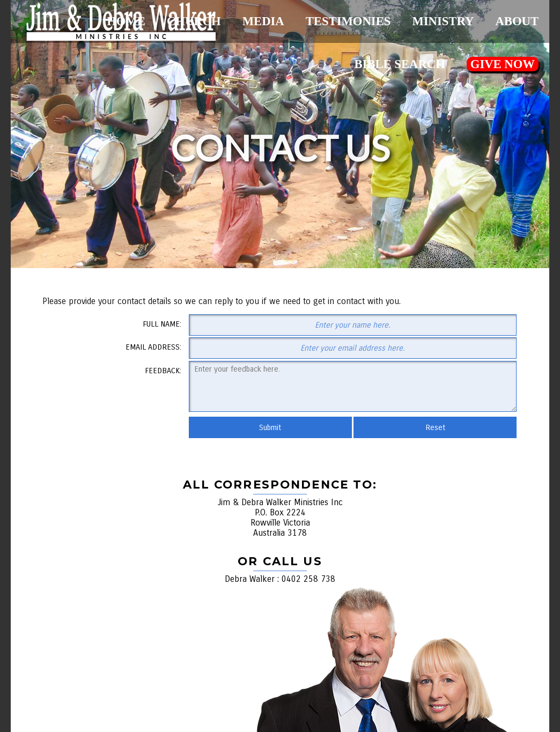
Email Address (153, 347)
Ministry (443, 21)
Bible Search (399, 64)
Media (263, 21)
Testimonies (348, 21)
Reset (435, 427)
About (517, 21)
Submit (270, 427)
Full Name (161, 324)
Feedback (162, 371)
